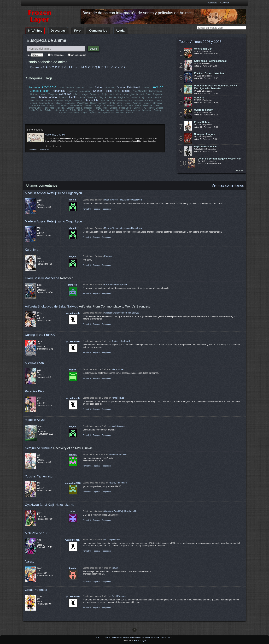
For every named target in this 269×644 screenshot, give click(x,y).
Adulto (53, 97)
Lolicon (58, 103)
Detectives (72, 91)
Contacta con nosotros (112, 637)
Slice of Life (92, 100)
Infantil (77, 94)
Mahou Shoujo (138, 97)
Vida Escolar (37, 110)
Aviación (103, 103)
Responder (106, 209)
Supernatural (61, 110)
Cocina (159, 101)
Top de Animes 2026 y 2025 (200, 42)
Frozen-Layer (140, 641)
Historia (34, 94)
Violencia (78, 101)
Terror (61, 88)
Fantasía (34, 87)
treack (72, 370)
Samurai (110, 110)
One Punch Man (203, 49)
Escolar (70, 108)
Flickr (170, 637)
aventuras (65, 94)
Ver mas (239, 170)
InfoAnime (35, 31)
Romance (110, 88)
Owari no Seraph (204, 110)
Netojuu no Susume (39, 448)
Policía (73, 110)
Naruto (30, 561)
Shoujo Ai (158, 103)
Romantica (58, 91)
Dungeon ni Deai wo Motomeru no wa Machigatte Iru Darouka (215, 87)
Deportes (80, 88)
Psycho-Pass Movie (205, 146)
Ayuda (120, 31)
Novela (157, 105)
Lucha (90, 88)
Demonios (95, 94)
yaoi (112, 94)
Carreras (149, 101)
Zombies (120, 113)
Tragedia (60, 108)
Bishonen (105, 101)
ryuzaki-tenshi (73, 313)
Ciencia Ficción (40, 91)
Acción (158, 87)
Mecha (126, 91)
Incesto (48, 101)
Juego (84, 113)
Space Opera (125, 108)
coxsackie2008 (73, 483)
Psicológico (83, 103)
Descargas (58, 31)
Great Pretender (36, 590)
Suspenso (74, 113)
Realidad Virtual (125, 101)
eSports (92, 113)
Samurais (58, 101)
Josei (150, 97)
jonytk (72, 568)
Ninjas (127, 103)
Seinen (99, 87)
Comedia (49, 87)
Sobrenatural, (76, 105)
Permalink (87, 209)
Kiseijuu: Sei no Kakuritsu (209, 73)
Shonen (42, 97)
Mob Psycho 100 (37, 533)
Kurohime (32, 250)
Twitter (164, 637)
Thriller (101, 110)
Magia (85, 94)
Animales (139, 101)
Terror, (119, 105)
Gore (148, 94)
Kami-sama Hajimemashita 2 (210, 61)
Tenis (151, 108)
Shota (112, 103)
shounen (129, 105)
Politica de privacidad (132, 637)
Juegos (92, 110)
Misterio (70, 88)
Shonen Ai (92, 97)
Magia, (68, 101)
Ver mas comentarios (228, 185)
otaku (120, 103)
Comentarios (98, 31)
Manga (98, 105)
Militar (119, 94)
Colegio (113, 108)
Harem (43, 94)
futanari (33, 103)
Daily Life (148, 105)
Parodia (112, 97)
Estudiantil (133, 87)
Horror (138, 105)
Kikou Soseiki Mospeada (42, 278)
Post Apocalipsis (106, 113)
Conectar (225, 3)
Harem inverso (133, 110)
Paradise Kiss (34, 391)
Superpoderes (156, 91)
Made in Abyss (35, 420)
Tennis (79, 108)
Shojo (82, 97)
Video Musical (36, 101)
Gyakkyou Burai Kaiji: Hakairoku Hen (51, 505)
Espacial (63, 97)
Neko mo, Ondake (55, 135)
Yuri (142, 94)
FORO (99, 637)
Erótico (129, 113)
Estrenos (36, 67)
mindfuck (52, 105)
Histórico (82, 110)
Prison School (202, 122)
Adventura (147, 110)
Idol (114, 101)
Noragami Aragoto (204, 134)
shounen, (146, 88)
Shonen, (98, 91)
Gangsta (199, 98)
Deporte (120, 110)
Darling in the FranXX (40, 335)
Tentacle (147, 103)
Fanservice (49, 108)
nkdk (72, 512)
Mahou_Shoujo (131, 94)
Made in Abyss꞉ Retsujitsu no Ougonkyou (53, 193)
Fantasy (157, 110)
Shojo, (104, 94)
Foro (77, 31)
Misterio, (89, 105)
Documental (70, 103)
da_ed (73, 200)
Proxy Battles (36, 108)
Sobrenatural (85, 91)
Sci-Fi (117, 91)
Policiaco (49, 110)
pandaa (73, 455)
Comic (137, 108)
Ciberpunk (63, 105)
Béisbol (159, 108)
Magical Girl (124, 97)
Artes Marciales (140, 91)
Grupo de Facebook (151, 637)
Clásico (94, 103)
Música (158, 97)
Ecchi (109, 91)
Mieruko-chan (34, 363)
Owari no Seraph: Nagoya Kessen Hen (219, 159)
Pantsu (98, 108)
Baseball (88, 108)
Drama (121, 87)
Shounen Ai (109, 105)
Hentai (73, 97)
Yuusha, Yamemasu (39, 476)
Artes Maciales (38, 105)
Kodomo (63, 113)
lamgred (73, 285)
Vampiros (52, 94)
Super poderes (46, 103)
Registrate (212, 3)
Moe (106, 108)
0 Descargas (45, 149)
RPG (144, 108)
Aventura (137, 103)
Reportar (97, 209)
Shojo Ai (103, 97)
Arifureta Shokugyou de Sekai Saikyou (52, 306)
